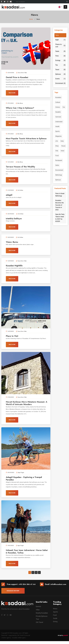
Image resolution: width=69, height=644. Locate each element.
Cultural (58, 102)
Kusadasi (58, 97)
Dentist (38, 609)
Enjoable (58, 112)
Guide (55, 621)
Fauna (60, 51)
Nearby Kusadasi (42, 616)
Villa (57, 151)
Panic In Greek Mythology (60, 195)
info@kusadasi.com (58, 587)
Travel (60, 70)
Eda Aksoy (20, 103)
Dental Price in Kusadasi (18, 77)
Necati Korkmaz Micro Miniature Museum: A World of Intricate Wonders (26, 406)
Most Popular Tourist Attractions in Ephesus (23, 140)
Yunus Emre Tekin (22, 73)
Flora (60, 56)
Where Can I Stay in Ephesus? (21, 108)
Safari (57, 165)
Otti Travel (39, 625)
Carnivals (58, 117)
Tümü (57, 35)
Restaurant (59, 160)
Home (31, 19)
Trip (60, 65)
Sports (57, 131)
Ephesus (60, 74)
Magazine (58, 136)
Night (60, 40)
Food (57, 156)
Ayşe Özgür (21, 475)
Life (57, 141)
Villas (38, 613)
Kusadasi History (13, 594)
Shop (57, 146)
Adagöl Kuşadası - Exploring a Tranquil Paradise (25, 481)
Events (60, 79)
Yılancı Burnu (12, 245)
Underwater (59, 122)
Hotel (62, 151)
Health (57, 127)
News (55, 612)
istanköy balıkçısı (14, 221)
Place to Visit (12, 339)
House (63, 146)
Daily (62, 141)
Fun (64, 107)
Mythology (59, 175)
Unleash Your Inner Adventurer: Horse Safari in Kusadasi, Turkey (25, 554)
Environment (60, 83)
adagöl (9, 198)
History (58, 107)
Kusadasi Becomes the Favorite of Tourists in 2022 (60, 205)
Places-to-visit (60, 46)
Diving (55, 624)
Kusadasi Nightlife (15, 268)
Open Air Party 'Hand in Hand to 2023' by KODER (60, 218)
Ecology (60, 60)
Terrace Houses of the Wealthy (21, 169)
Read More (12, 93)
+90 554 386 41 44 (27, 587)
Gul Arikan (20, 193)
